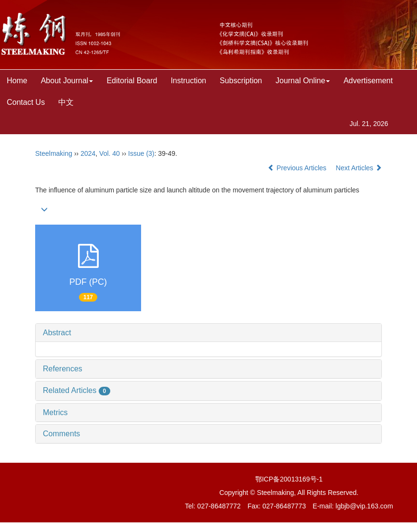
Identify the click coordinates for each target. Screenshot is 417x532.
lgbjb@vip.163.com (364, 506)
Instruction (188, 81)
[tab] (208, 333)
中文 (66, 102)
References (63, 369)
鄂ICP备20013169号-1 (289, 479)
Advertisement (368, 81)
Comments (61, 434)
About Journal (67, 81)
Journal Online (303, 81)
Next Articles (359, 168)
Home (17, 81)
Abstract (57, 333)
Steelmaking (54, 153)
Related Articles (77, 390)
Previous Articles (298, 168)
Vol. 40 (110, 153)
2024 (88, 153)
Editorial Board (132, 81)
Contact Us (26, 102)
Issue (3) (141, 153)
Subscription (241, 81)
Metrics (55, 412)
